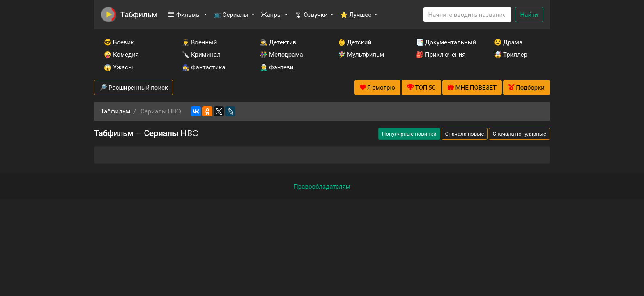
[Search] (467, 15)
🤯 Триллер (511, 54)
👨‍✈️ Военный (199, 42)
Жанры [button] (272, 14)
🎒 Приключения (441, 54)
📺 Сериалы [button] (232, 14)
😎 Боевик (119, 42)
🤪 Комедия (121, 54)
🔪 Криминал (201, 54)
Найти (529, 14)
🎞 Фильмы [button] (185, 14)
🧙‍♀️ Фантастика (204, 67)
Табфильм (139, 14)
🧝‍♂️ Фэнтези (277, 67)
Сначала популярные (519, 134)
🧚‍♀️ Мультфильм (361, 54)
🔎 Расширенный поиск (134, 87)
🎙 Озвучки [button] (312, 14)
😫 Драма (508, 42)
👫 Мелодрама (282, 54)
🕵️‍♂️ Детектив (278, 42)
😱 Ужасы (118, 67)
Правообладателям (322, 186)
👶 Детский (355, 42)
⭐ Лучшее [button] (356, 14)
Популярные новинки (409, 134)
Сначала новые (465, 134)
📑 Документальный (444, 42)
